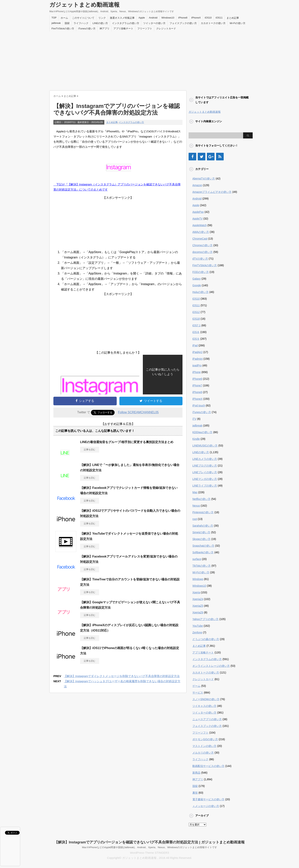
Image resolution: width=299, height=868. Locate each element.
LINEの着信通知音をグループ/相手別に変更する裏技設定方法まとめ (127, 442)
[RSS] (220, 157)
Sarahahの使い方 (203, 526)
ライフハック (81, 23)
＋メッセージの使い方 (206, 806)
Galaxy (197, 279)
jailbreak (56, 23)
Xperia (196, 592)
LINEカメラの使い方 (205, 459)
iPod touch (199, 405)
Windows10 (168, 18)
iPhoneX (196, 18)
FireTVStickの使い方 (63, 29)
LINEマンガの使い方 (205, 479)
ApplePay (198, 212)
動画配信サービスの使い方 (208, 766)
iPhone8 (183, 18)
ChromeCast (200, 239)
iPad (195, 345)
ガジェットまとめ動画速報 (84, 5)
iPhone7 (197, 385)
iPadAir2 (197, 352)
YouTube (198, 626)
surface (197, 559)
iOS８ (196, 332)
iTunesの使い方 (87, 29)
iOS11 (219, 18)
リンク (102, 18)
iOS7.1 (197, 325)
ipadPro (197, 365)
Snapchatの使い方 (203, 546)
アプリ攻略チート (123, 29)
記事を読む (90, 450)
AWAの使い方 (201, 232)
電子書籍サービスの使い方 (208, 799)
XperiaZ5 (198, 606)
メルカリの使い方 (203, 753)
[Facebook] (192, 157)
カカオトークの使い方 (213, 23)
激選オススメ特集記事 (122, 18)
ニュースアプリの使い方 (207, 719)
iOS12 (196, 312)
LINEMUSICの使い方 (205, 446)
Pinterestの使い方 (203, 512)
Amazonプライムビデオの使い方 (212, 192)
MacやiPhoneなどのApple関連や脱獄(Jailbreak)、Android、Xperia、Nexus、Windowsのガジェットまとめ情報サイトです (149, 847)
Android (153, 18)
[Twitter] (202, 157)
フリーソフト (145, 29)
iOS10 (208, 18)
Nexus (196, 506)
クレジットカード (166, 29)
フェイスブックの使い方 (183, 23)
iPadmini (198, 359)
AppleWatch (200, 225)
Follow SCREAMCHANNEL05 (138, 412)
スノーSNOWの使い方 (206, 699)
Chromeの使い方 (203, 245)
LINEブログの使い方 (205, 466)
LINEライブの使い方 (205, 486)
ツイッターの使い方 (154, 23)
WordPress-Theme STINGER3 (150, 853)
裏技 (195, 793)
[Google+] (211, 157)
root (195, 519)
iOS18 (196, 319)
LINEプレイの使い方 (205, 472)
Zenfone (197, 632)
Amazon (197, 185)
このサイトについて (83, 18)
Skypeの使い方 (201, 539)
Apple (142, 18)
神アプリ (104, 29)
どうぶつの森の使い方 (206, 639)
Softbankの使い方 (203, 552)
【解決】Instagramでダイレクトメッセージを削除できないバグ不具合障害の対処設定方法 (122, 676)
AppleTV (198, 219)
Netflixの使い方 (201, 499)
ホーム (64, 18)
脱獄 (67, 23)
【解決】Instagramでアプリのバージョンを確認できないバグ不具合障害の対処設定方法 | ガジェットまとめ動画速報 (149, 842)
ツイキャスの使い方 (204, 706)
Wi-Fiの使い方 (237, 23)
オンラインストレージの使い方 (211, 666)
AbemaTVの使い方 (204, 179)
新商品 (196, 773)
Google (197, 285)
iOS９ (196, 339)
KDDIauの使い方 (202, 432)
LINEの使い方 (100, 23)
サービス (198, 693)
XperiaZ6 (198, 612)
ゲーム (196, 686)
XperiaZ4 (198, 599)
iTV (194, 419)
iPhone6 (197, 379)
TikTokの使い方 (202, 566)
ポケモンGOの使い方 (205, 739)
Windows (198, 579)
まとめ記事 (233, 18)
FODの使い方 (201, 272)
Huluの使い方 (201, 292)
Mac (195, 492)
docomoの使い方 (203, 252)
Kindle (196, 439)
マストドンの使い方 (204, 746)
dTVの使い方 (200, 259)
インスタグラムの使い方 (126, 23)
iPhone (197, 372)
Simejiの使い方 (201, 532)
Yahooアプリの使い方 (205, 619)
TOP (54, 18)
